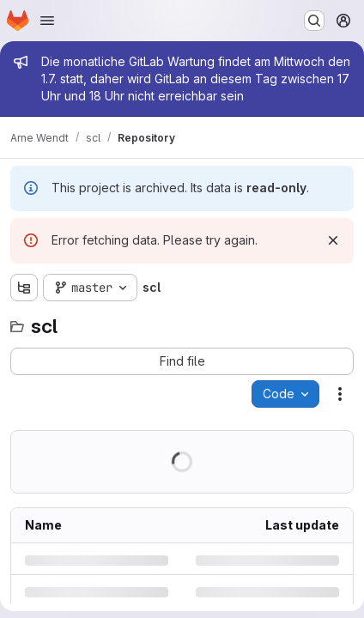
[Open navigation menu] (47, 21)
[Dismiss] (333, 240)
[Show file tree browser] (24, 288)
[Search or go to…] (314, 21)
